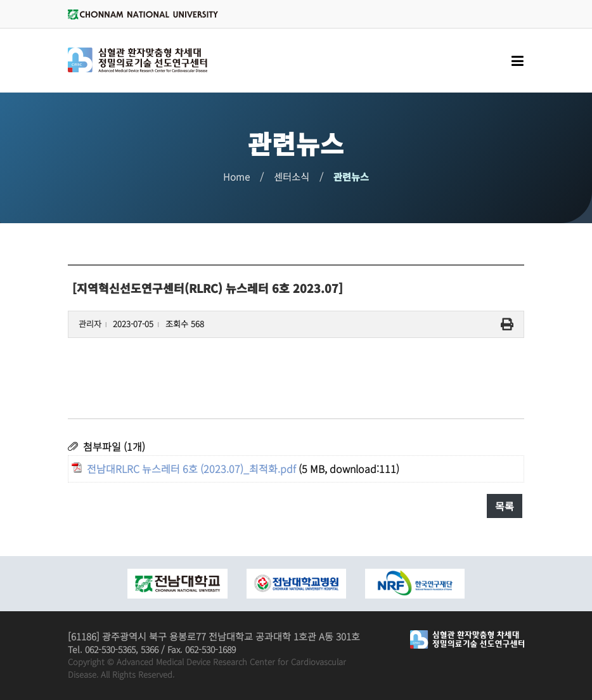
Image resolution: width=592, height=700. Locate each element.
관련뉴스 (351, 177)
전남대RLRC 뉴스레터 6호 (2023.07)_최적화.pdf (191, 469)
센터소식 (292, 177)
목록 (505, 506)
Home (236, 177)
